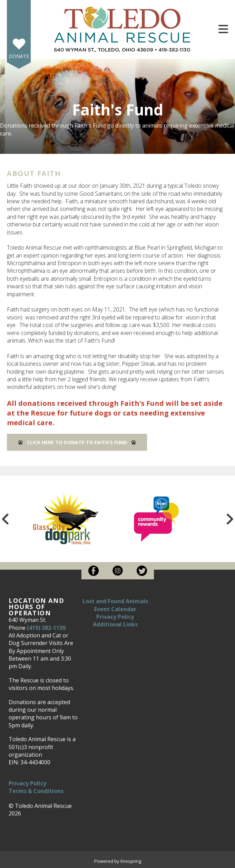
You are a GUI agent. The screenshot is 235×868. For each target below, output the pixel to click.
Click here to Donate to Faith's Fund (77, 442)
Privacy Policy (27, 783)
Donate (19, 56)
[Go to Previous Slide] (6, 519)
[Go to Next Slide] (229, 519)
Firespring (131, 861)
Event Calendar (115, 609)
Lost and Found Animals (115, 601)
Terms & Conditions (36, 791)
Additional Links (115, 624)
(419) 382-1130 (46, 628)
